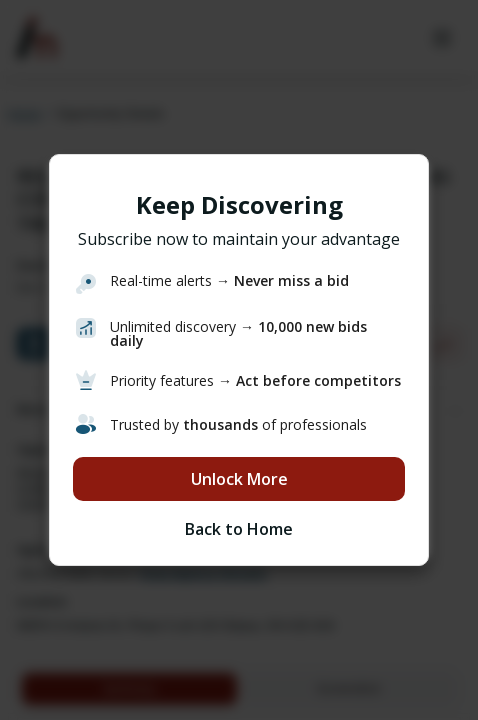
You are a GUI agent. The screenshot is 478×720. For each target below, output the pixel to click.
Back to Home (239, 529)
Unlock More (239, 479)
